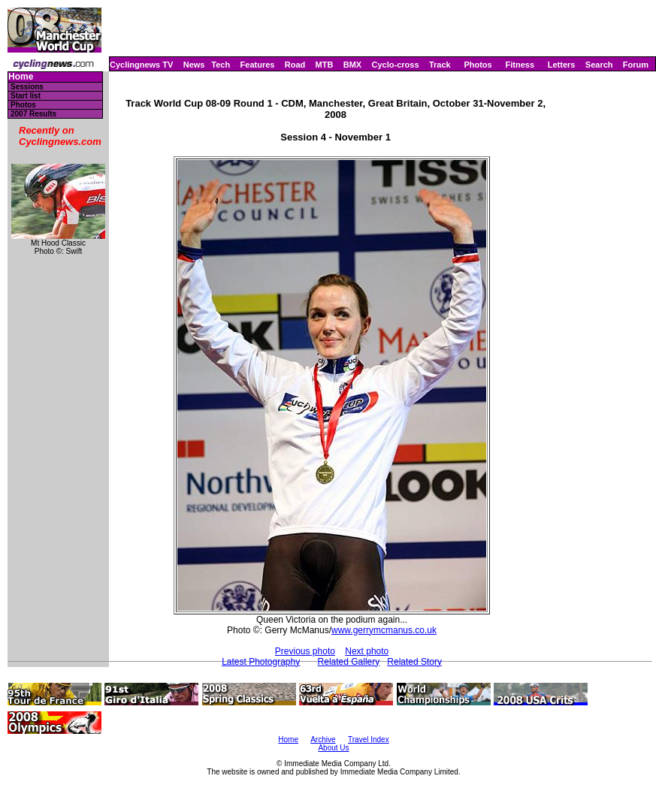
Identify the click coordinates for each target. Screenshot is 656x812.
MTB (325, 65)
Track (440, 65)
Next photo (367, 651)
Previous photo (305, 651)
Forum (636, 65)
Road (295, 65)
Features (258, 65)
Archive (323, 740)
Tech (221, 65)
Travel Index (369, 740)
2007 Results (33, 114)
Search (599, 65)
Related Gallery (349, 662)
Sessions (27, 87)
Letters (562, 65)
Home (21, 77)
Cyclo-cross (396, 65)
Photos (478, 65)
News (194, 65)
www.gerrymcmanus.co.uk (384, 630)
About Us (333, 748)
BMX (352, 65)
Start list (26, 96)
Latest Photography (261, 662)
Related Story (414, 662)
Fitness (520, 65)
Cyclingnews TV (141, 65)
